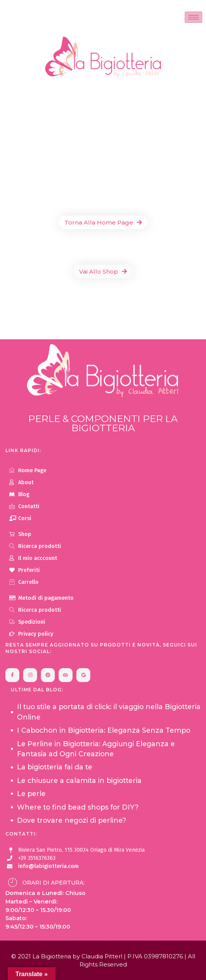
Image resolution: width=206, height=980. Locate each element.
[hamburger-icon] (193, 17)
